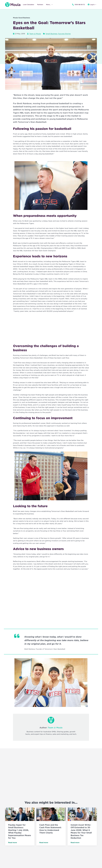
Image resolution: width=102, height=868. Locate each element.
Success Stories (64, 34)
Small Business (51, 34)
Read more (13, 843)
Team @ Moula (35, 34)
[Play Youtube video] (51, 64)
